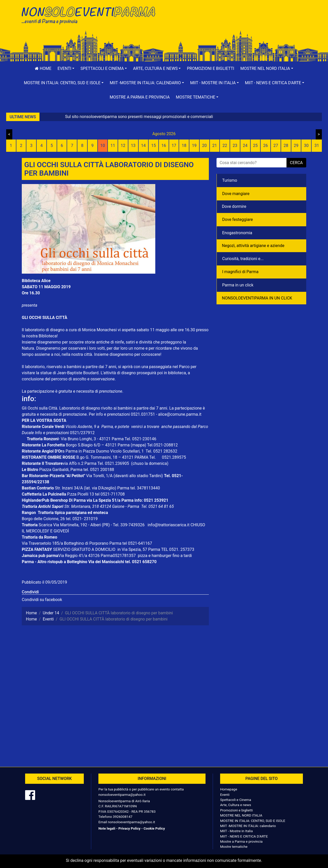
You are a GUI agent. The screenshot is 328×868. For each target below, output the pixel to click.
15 (153, 146)
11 (113, 146)
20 (204, 146)
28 (286, 146)
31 (317, 146)
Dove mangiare (236, 194)
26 (265, 146)
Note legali (107, 828)
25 (255, 146)
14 (143, 146)
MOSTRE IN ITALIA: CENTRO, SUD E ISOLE (253, 821)
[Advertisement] (237, 21)
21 (215, 146)
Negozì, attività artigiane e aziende (253, 246)
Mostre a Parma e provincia (140, 97)
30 (306, 146)
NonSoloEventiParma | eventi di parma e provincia (91, 15)
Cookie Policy (154, 828)
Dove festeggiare (238, 219)
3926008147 (122, 817)
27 (276, 146)
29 (296, 146)
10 (102, 146)
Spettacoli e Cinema (236, 800)
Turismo (230, 180)
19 (194, 146)
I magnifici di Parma (240, 272)
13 (133, 146)
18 (184, 146)
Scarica (46, 525)
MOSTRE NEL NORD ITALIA (241, 815)
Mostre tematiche (234, 846)
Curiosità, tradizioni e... (243, 259)
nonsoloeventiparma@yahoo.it (122, 795)
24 (245, 146)
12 (123, 146)
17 (174, 146)
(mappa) (139, 445)
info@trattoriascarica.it (168, 525)
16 (164, 146)
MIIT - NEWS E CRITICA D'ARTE (244, 836)
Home (43, 68)
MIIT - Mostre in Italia (236, 831)
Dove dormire (234, 206)
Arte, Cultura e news (236, 805)
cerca (296, 163)
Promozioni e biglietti (211, 68)
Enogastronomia (237, 233)
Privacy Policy (129, 828)
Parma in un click (238, 285)
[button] (66, 69)
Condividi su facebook (42, 600)
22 (225, 146)
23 (235, 146)
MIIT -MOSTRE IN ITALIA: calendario (248, 826)
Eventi (225, 795)
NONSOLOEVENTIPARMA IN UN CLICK (257, 298)
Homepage (229, 789)
